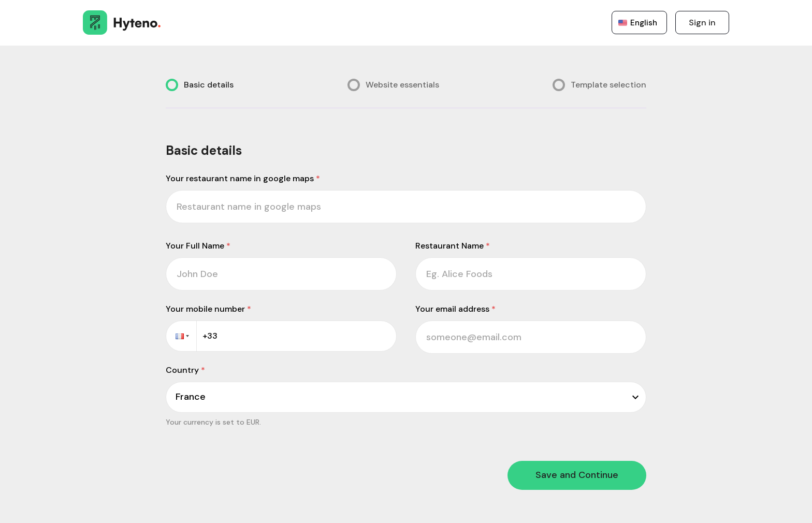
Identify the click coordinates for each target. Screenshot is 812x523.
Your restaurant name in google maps (243, 178)
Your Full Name (198, 246)
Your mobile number (208, 309)
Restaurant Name (453, 246)
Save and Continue (577, 475)
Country (185, 370)
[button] (181, 336)
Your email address (455, 309)
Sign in (702, 23)
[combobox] (177, 397)
